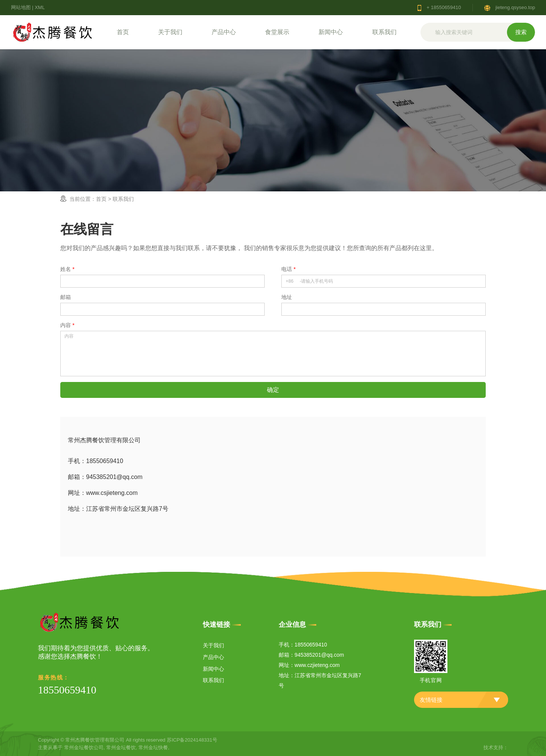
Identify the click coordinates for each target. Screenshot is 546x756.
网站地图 (21, 7)
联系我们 (384, 32)
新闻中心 (331, 32)
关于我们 (170, 32)
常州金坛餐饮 (121, 747)
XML (40, 7)
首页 (123, 32)
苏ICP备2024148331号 (192, 740)
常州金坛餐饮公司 (84, 747)
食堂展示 (277, 32)
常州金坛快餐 (153, 747)
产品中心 (224, 32)
